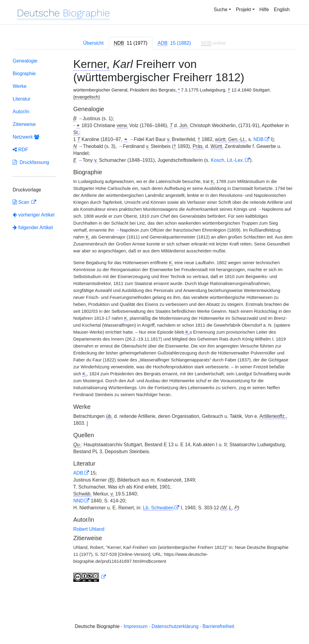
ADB (78, 473)
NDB (259, 139)
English (282, 10)
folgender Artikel (33, 227)
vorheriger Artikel (34, 215)
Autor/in (21, 112)
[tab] (131, 43)
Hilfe (264, 10)
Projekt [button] (244, 10)
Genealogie (25, 61)
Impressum (136, 626)
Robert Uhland (89, 529)
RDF (20, 150)
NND (79, 501)
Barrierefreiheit (218, 626)
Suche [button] (220, 10)
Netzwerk (26, 137)
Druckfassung (31, 162)
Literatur (22, 99)
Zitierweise (24, 124)
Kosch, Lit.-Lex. (228, 160)
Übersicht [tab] (94, 43)
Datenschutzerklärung (175, 626)
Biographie (24, 74)
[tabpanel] (154, 321)
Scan (22, 202)
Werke (20, 86)
